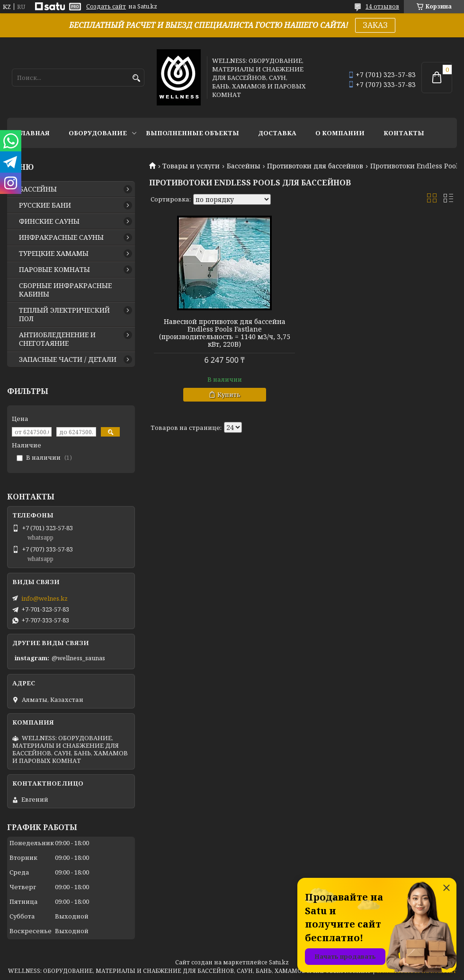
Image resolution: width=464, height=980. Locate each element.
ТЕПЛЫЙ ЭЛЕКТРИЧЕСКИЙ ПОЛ (64, 315)
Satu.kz (279, 962)
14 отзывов (382, 6)
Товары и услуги (191, 166)
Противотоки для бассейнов (315, 166)
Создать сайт (106, 7)
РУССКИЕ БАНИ (45, 205)
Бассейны (244, 166)
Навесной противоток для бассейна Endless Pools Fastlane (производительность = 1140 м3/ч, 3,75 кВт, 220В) (225, 333)
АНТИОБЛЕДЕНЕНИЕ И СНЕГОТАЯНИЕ (57, 339)
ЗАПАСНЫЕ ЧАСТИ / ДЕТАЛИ (68, 359)
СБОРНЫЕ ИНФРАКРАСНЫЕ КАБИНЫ (65, 290)
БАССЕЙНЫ (38, 189)
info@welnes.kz (45, 598)
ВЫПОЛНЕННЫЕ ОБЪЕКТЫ (192, 133)
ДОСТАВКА (277, 133)
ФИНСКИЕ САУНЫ (49, 221)
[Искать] (136, 78)
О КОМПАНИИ (340, 133)
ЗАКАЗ (375, 25)
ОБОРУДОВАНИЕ (98, 133)
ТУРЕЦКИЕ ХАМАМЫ (54, 254)
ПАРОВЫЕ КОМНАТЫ (54, 270)
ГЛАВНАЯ (33, 133)
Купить (229, 394)
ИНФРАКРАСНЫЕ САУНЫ (61, 237)
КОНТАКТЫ (404, 133)
